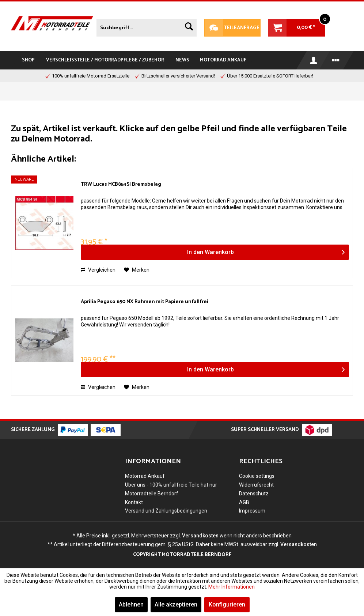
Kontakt (134, 502)
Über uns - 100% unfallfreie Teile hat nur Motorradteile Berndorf (171, 489)
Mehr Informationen (232, 587)
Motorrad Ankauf (145, 476)
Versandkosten (200, 536)
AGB (244, 502)
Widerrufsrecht (256, 485)
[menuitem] (147, 26)
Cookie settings (257, 476)
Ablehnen (131, 604)
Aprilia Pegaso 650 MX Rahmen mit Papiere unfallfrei (145, 302)
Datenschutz (254, 494)
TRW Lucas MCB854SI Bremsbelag (121, 185)
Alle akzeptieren (176, 604)
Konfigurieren (227, 604)
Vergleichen (98, 270)
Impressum (252, 511)
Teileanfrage (232, 28)
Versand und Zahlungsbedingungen (166, 511)
